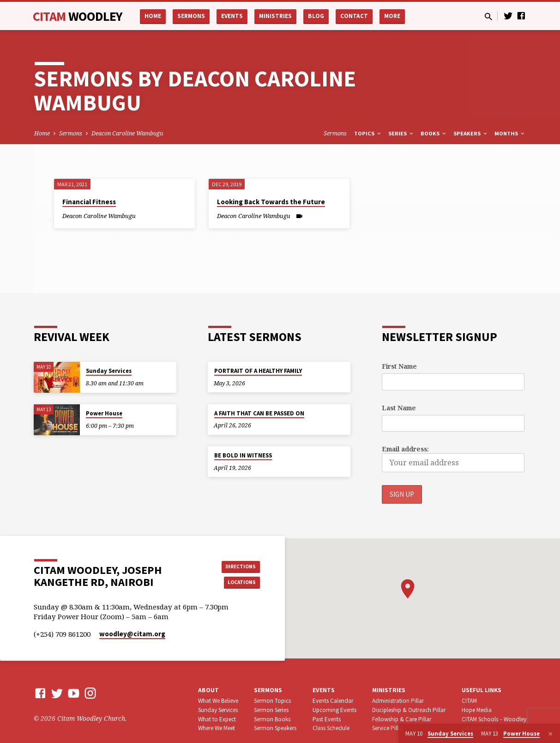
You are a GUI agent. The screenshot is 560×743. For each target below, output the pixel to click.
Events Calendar (333, 701)
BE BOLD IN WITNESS (243, 455)
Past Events (327, 720)
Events (232, 16)
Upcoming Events (334, 710)
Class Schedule (331, 729)
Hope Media (477, 710)
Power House (104, 413)
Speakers (471, 133)
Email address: (405, 449)
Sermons (191, 16)
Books (434, 133)
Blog (316, 16)
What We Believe (218, 701)
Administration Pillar (398, 701)
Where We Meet (217, 729)
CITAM (78, 16)
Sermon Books (272, 720)
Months (510, 133)
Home (153, 16)
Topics (368, 133)
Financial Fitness (89, 202)
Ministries (275, 16)
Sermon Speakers (275, 729)
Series (401, 133)
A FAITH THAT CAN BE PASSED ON (259, 413)
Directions (236, 565)
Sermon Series (271, 710)
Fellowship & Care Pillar (402, 720)
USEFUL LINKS (482, 691)
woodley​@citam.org (132, 635)
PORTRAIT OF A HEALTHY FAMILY (258, 371)
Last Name (399, 408)
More (392, 16)
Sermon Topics (272, 701)
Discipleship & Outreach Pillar (409, 710)
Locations (236, 584)
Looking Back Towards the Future (271, 202)
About (208, 691)
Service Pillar (388, 729)
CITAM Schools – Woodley (494, 720)
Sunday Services (109, 371)
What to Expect (217, 720)
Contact (354, 16)
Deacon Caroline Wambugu (127, 133)
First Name (399, 366)
